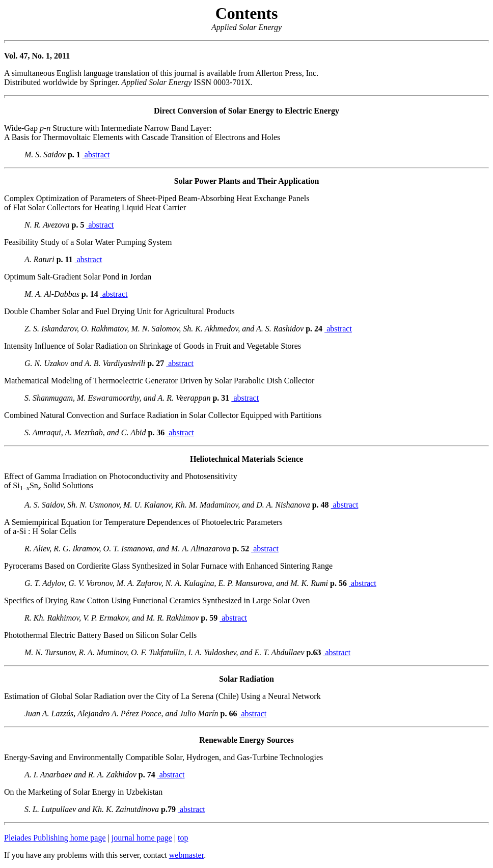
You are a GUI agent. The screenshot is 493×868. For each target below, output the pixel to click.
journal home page (142, 838)
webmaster (186, 855)
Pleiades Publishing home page (55, 838)
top (183, 838)
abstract (96, 155)
